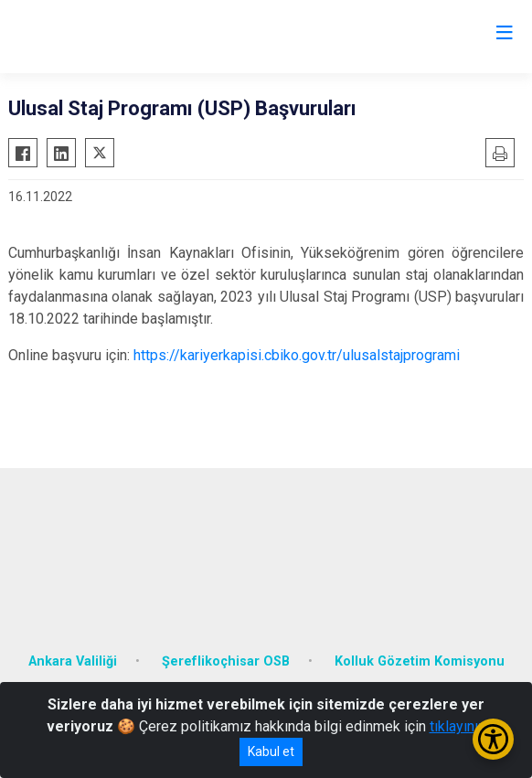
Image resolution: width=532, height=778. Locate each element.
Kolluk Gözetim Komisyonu (420, 661)
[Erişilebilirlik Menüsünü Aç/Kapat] (493, 739)
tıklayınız (458, 726)
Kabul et (271, 751)
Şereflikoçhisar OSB (226, 661)
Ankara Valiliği (73, 661)
